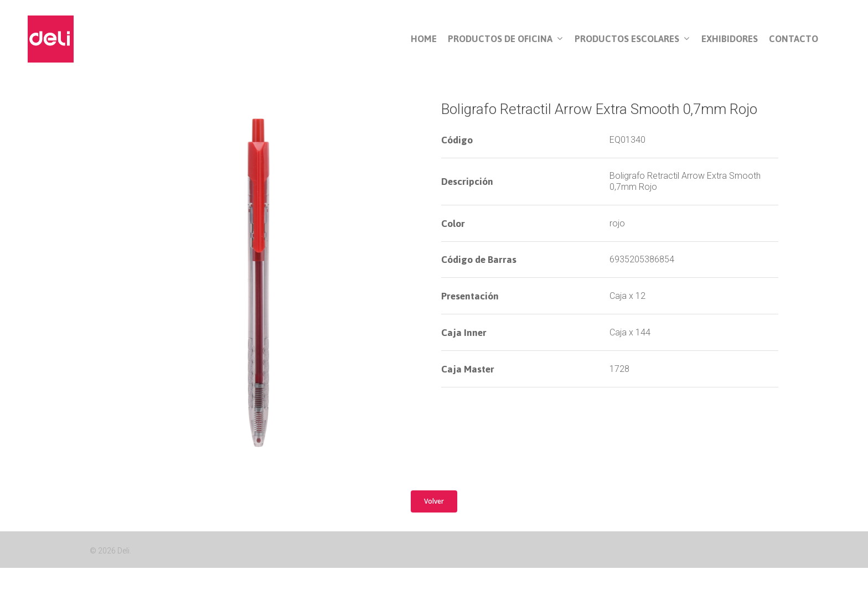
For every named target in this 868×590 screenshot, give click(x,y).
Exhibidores (730, 39)
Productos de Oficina (505, 39)
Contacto (794, 39)
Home (424, 39)
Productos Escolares (632, 39)
